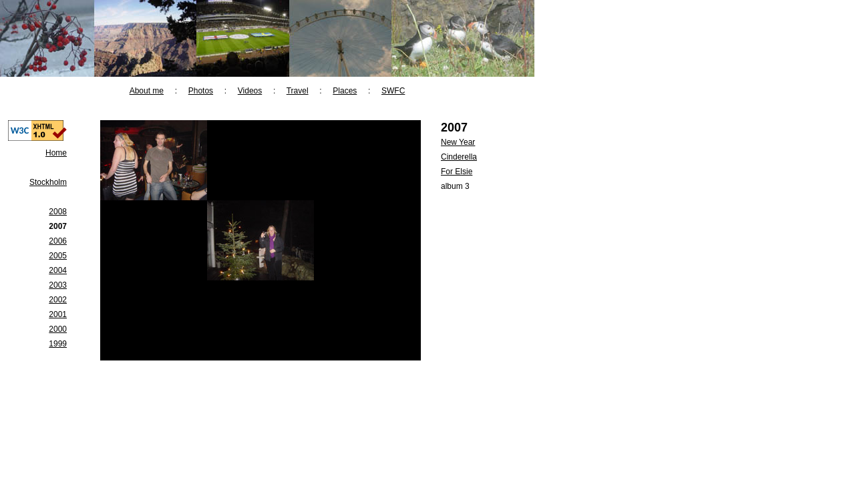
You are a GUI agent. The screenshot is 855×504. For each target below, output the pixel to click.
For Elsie (457, 172)
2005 (58, 256)
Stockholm (48, 182)
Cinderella (459, 157)
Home (56, 153)
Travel (298, 91)
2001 (58, 314)
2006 (58, 241)
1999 (58, 344)
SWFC (393, 91)
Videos (250, 91)
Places (345, 91)
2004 (58, 270)
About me (147, 91)
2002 (58, 300)
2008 (58, 212)
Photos (201, 91)
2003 (58, 285)
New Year (458, 142)
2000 (58, 329)
